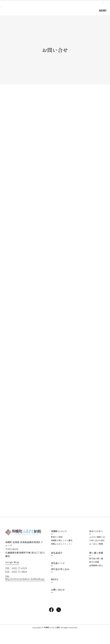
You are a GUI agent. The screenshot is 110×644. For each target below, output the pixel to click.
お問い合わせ (58, 602)
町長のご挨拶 (57, 550)
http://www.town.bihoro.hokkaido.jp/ (25, 591)
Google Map (12, 575)
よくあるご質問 (96, 556)
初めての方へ (96, 544)
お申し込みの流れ (97, 553)
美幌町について (59, 544)
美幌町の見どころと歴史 (62, 553)
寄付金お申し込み (60, 582)
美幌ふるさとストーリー (62, 556)
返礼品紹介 (57, 565)
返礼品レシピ (58, 576)
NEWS (55, 592)
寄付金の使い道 (96, 571)
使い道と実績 (96, 565)
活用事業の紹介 (96, 578)
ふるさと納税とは (97, 550)
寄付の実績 (94, 575)
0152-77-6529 (19, 581)
